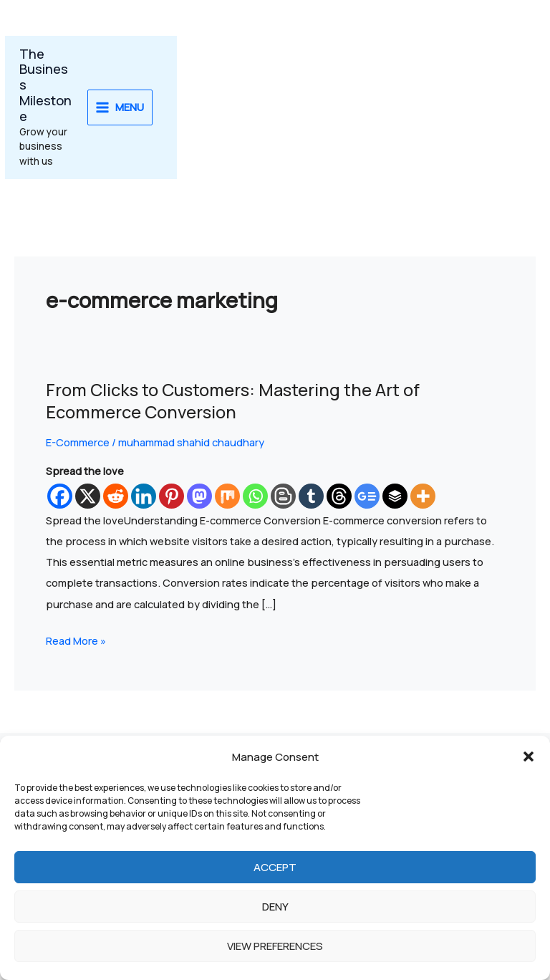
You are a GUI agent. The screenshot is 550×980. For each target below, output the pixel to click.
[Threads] (339, 496)
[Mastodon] (199, 496)
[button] (529, 756)
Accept (275, 867)
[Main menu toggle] (120, 107)
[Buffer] (395, 496)
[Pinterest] (172, 496)
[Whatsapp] (255, 496)
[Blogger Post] (283, 496)
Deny (275, 907)
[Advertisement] (366, 107)
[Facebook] (60, 496)
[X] (88, 496)
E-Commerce (78, 442)
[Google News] (367, 496)
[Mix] (227, 496)
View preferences (275, 946)
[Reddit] (116, 496)
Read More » (76, 639)
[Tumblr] (311, 496)
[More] (423, 496)
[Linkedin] (144, 496)
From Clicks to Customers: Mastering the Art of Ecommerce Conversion (233, 401)
